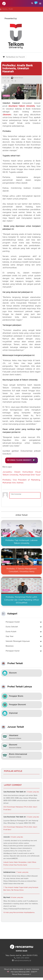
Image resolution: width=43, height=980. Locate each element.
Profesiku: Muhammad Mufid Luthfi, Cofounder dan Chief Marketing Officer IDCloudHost (22, 602)
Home (5, 9)
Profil (11, 9)
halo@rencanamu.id (21, 963)
